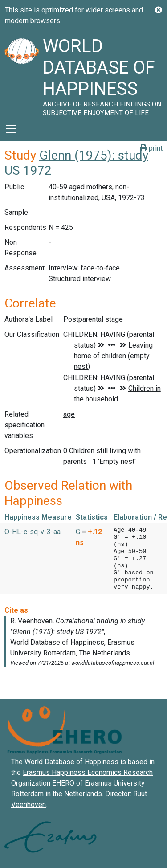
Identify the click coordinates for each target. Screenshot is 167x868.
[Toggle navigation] (11, 129)
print (151, 148)
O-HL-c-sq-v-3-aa (33, 532)
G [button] (79, 532)
